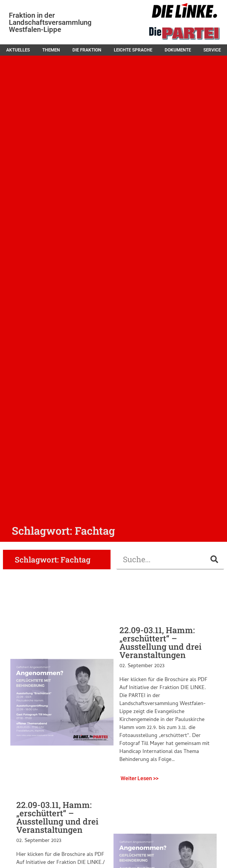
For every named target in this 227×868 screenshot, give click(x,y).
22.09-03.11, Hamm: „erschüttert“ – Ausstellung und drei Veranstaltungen (160, 642)
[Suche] (214, 559)
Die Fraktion (87, 50)
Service (212, 50)
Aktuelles (18, 50)
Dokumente (178, 50)
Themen (51, 50)
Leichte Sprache (133, 50)
